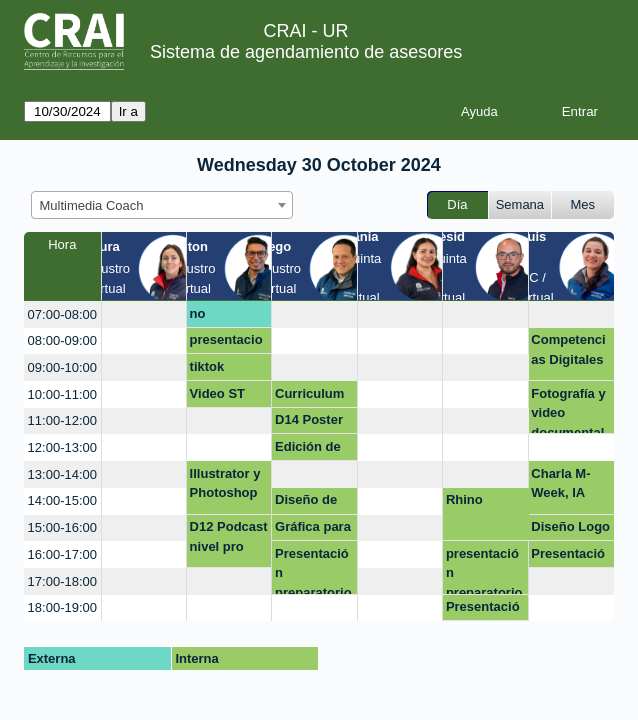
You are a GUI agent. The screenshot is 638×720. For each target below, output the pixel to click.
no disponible (222, 317)
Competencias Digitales (568, 349)
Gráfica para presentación (313, 530)
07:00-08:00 (62, 314)
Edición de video (308, 450)
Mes (583, 204)
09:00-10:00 (62, 367)
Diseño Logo (570, 526)
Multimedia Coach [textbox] (92, 205)
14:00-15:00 (62, 500)
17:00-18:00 (62, 581)
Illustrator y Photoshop (225, 483)
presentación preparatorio (484, 570)
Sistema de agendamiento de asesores (306, 52)
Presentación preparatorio (313, 570)
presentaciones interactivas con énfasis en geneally (226, 343)
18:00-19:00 (62, 607)
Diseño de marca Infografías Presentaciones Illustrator (312, 503)
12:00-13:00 (62, 447)
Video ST (217, 393)
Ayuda (479, 111)
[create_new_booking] (144, 314)
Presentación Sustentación (568, 557)
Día (457, 204)
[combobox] (162, 205)
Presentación (483, 610)
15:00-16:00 (62, 527)
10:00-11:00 (62, 394)
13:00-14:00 (62, 474)
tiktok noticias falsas (214, 370)
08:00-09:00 (62, 340)
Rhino (464, 499)
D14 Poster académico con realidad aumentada (313, 423)
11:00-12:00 (62, 420)
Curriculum (309, 393)
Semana (520, 204)
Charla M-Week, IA (560, 483)
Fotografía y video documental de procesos (569, 410)
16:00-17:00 (62, 554)
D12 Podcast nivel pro (229, 536)
